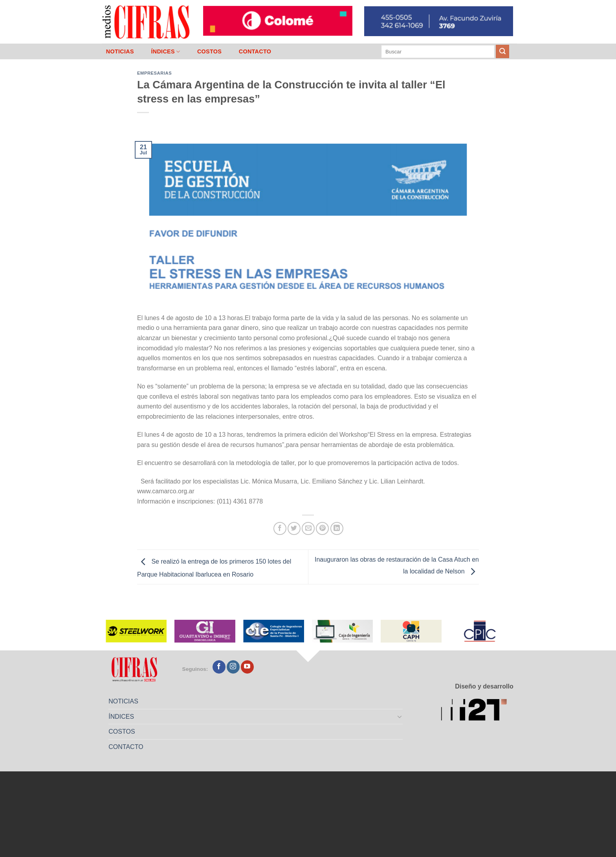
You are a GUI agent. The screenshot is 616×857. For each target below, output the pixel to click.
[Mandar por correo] (308, 528)
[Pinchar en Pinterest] (322, 528)
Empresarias (154, 73)
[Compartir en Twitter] (294, 528)
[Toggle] (400, 716)
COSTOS (209, 51)
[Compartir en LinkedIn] (337, 528)
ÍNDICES (165, 52)
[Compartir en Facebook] (280, 528)
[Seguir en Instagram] (233, 667)
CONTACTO (255, 51)
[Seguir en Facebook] (219, 667)
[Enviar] (502, 51)
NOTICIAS (120, 51)
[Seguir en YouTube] (247, 667)
